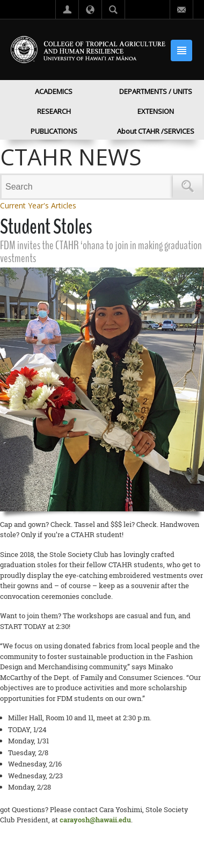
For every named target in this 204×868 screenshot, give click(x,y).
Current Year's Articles (38, 205)
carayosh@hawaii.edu (95, 820)
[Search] (89, 187)
